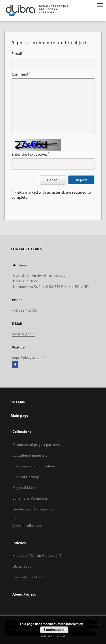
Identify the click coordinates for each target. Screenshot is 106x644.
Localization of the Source (33, 577)
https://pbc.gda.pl (29, 357)
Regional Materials (27, 488)
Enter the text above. (30, 154)
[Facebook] (15, 365)
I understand (54, 630)
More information (70, 624)
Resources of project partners (36, 445)
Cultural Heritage (26, 477)
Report (81, 180)
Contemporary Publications (34, 466)
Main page (20, 415)
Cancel (53, 180)
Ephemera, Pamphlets (30, 498)
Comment (21, 74)
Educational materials (30, 455)
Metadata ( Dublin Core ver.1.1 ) (38, 556)
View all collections (27, 526)
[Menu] (99, 5)
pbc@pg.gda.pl (24, 334)
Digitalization (23, 566)
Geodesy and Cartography (33, 509)
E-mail (17, 54)
